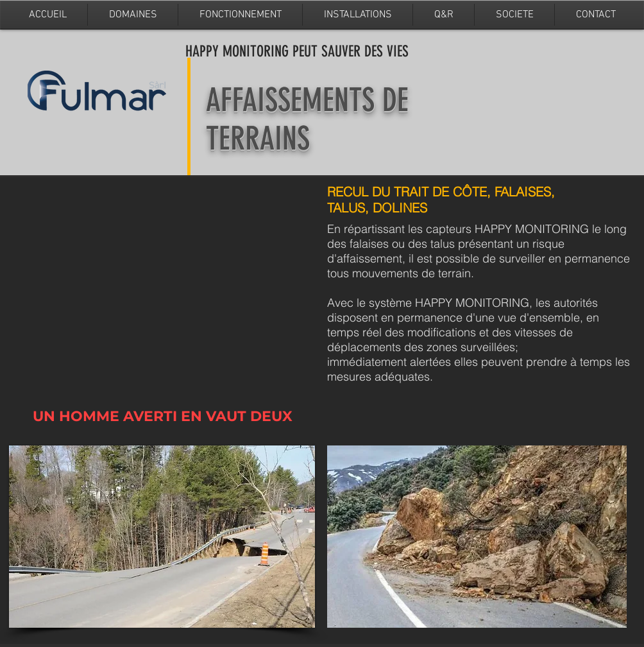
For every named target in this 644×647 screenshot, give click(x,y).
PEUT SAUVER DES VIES (351, 51)
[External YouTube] (162, 272)
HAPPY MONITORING (239, 51)
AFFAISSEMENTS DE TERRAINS (307, 119)
